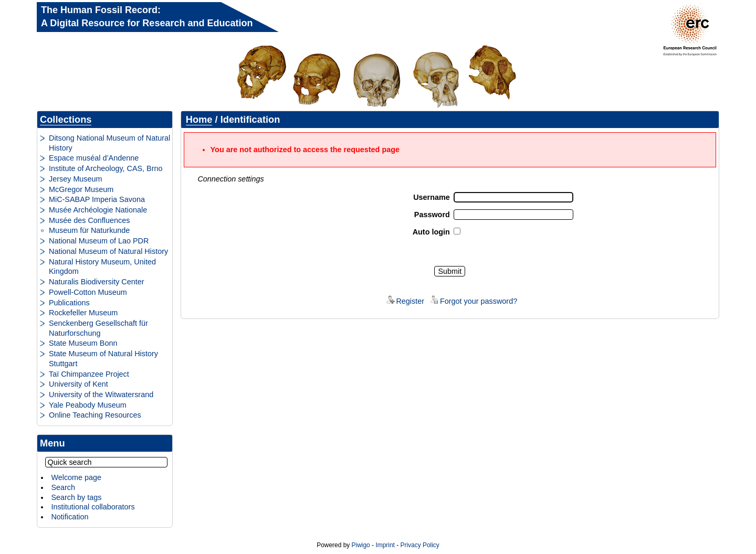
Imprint (385, 545)
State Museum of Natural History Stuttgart (103, 359)
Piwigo (361, 545)
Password (432, 215)
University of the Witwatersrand (101, 395)
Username (432, 197)
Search (63, 487)
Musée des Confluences (89, 220)
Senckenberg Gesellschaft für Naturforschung (98, 328)
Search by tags (76, 497)
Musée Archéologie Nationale (98, 210)
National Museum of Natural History (108, 251)
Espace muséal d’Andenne (94, 158)
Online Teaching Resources (95, 415)
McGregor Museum (81, 189)
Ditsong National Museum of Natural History (109, 143)
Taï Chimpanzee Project (89, 374)
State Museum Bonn (83, 343)
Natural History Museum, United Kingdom (102, 267)
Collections (66, 119)
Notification (70, 517)
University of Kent (78, 384)
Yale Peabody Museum (88, 405)
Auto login (431, 232)
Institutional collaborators (93, 507)
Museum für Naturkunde (89, 230)
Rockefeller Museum (83, 313)
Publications (69, 303)
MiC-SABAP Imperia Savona (97, 199)
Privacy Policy (419, 545)
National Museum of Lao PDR (99, 241)
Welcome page (76, 477)
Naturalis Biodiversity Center (97, 282)
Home (199, 119)
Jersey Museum (76, 179)
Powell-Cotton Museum (88, 292)
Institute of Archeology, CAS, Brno (106, 168)
